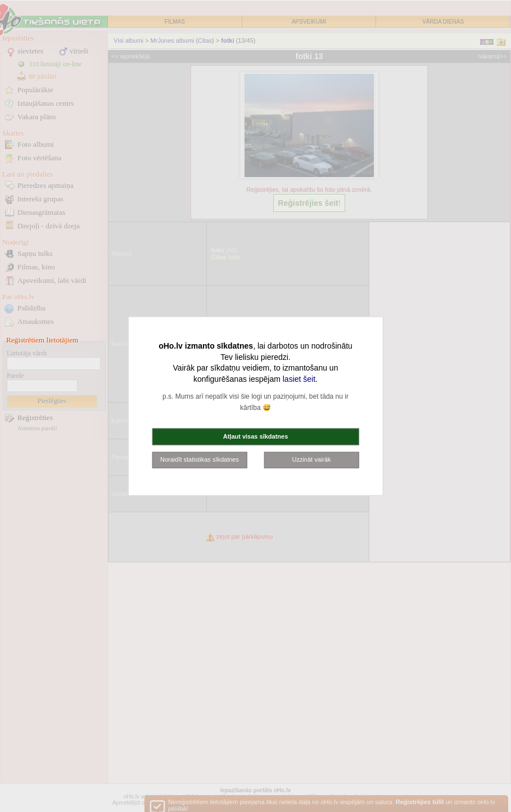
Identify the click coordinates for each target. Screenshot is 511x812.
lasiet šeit (299, 378)
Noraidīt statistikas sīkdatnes (200, 459)
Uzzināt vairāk (311, 459)
